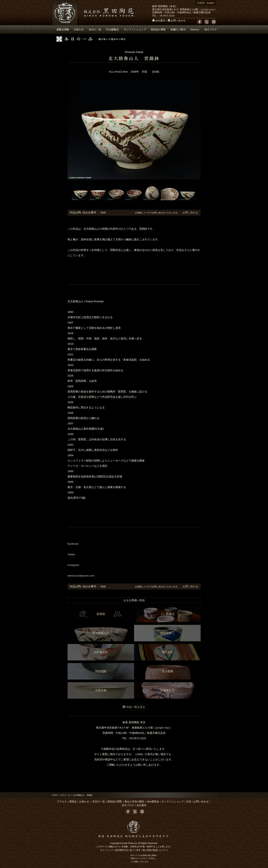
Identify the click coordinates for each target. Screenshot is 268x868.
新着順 (101, 614)
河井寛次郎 (101, 652)
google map (208, 9)
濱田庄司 (167, 652)
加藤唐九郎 (167, 690)
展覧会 (73, 802)
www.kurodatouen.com (81, 576)
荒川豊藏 (167, 671)
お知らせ (79, 29)
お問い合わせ (178, 21)
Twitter (71, 554)
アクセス (62, 802)
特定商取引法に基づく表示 (128, 850)
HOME (55, 795)
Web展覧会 (112, 29)
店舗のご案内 (178, 29)
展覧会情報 (63, 29)
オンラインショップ (135, 29)
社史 (189, 802)
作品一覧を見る (136, 707)
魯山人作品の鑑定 (134, 802)
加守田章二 (167, 633)
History (195, 29)
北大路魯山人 (101, 633)
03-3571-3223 (167, 16)
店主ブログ (211, 29)
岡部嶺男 (101, 671)
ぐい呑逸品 (167, 614)
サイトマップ (106, 850)
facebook (73, 544)
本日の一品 (95, 29)
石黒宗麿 (101, 690)
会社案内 (160, 21)
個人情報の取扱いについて (155, 850)
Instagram (74, 565)
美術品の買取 (158, 29)
